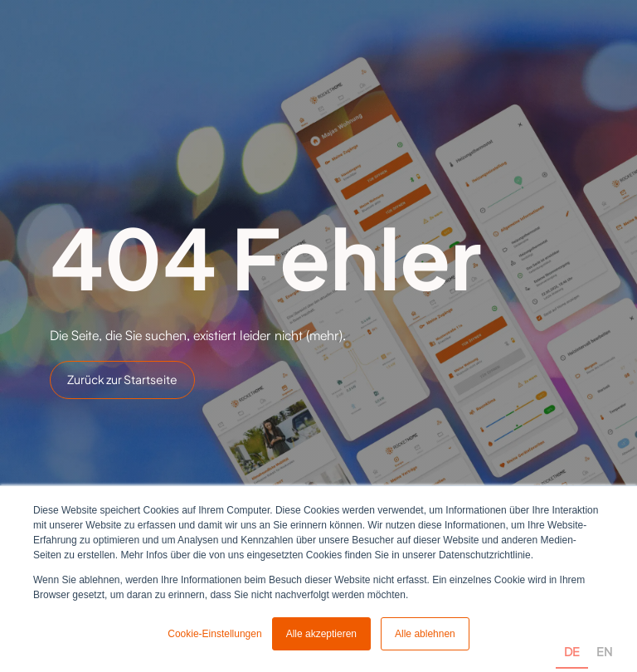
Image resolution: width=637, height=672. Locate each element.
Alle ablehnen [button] (425, 634)
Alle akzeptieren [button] (321, 634)
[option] (604, 633)
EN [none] (604, 651)
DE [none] (572, 651)
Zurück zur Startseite (122, 379)
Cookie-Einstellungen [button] (214, 634)
